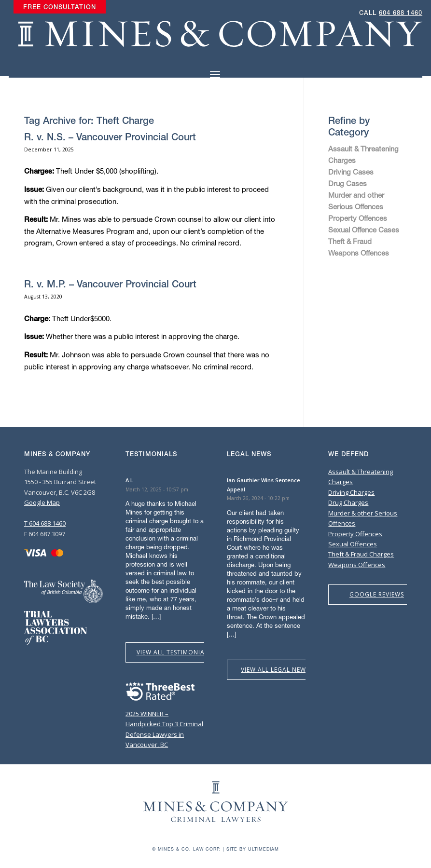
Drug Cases (348, 183)
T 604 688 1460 (45, 523)
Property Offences (358, 218)
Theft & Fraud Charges (361, 554)
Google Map (42, 502)
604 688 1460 (401, 13)
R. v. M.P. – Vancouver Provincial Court (110, 284)
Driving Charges (351, 492)
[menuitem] (60, 7)
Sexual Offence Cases (364, 230)
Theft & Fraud (350, 241)
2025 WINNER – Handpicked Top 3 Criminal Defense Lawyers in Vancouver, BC (164, 724)
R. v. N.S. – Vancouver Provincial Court (110, 137)
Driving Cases (351, 172)
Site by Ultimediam (253, 849)
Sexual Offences (353, 544)
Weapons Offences (359, 253)
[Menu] (215, 75)
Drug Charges (348, 502)
